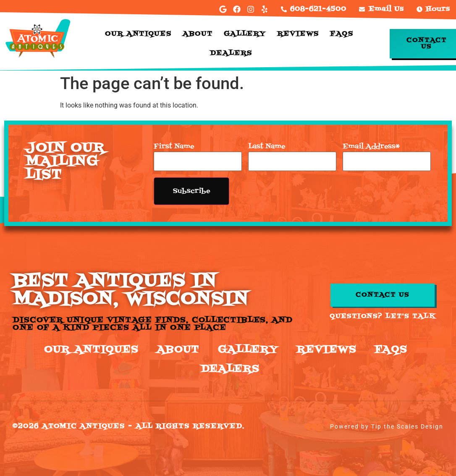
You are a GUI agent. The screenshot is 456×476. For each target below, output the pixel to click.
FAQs (342, 34)
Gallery (245, 34)
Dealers (231, 53)
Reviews (298, 34)
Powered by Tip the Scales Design (387, 426)
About (198, 34)
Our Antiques (138, 34)
